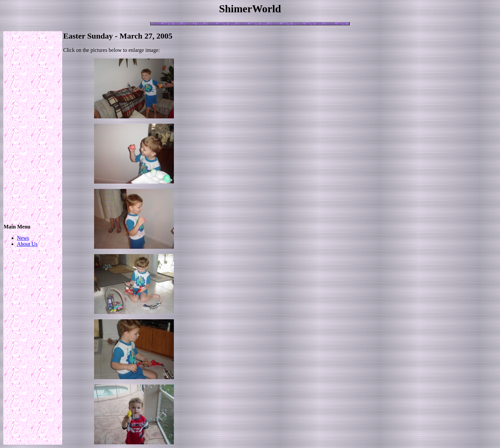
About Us (27, 244)
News (23, 238)
